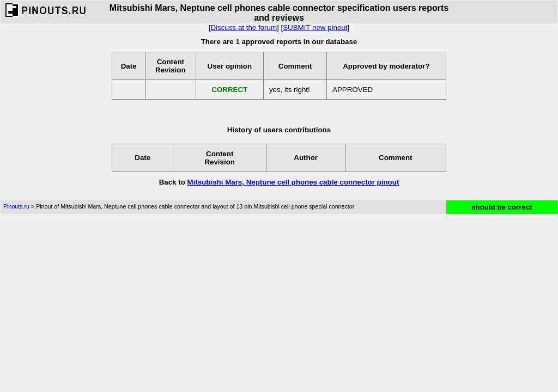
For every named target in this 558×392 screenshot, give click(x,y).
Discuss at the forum (244, 27)
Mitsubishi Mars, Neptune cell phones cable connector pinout (293, 182)
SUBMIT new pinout (315, 27)
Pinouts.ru (16, 206)
